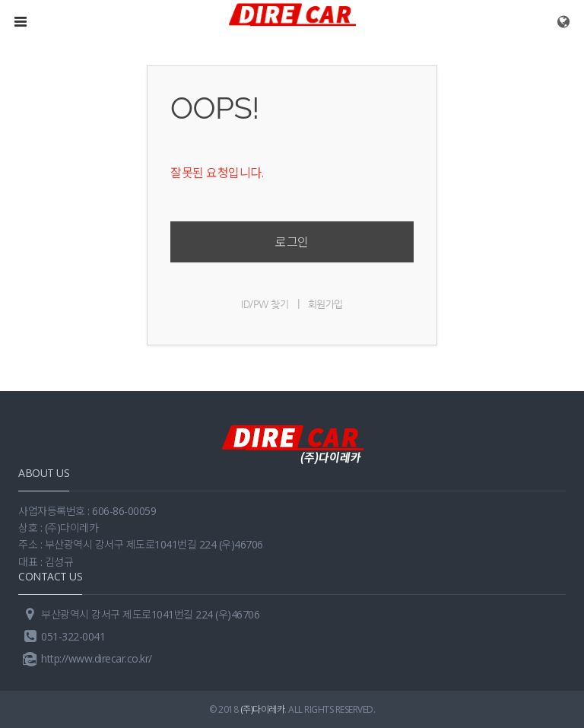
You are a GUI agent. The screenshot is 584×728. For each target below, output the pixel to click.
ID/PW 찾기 (265, 304)
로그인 (292, 242)
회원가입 (325, 304)
